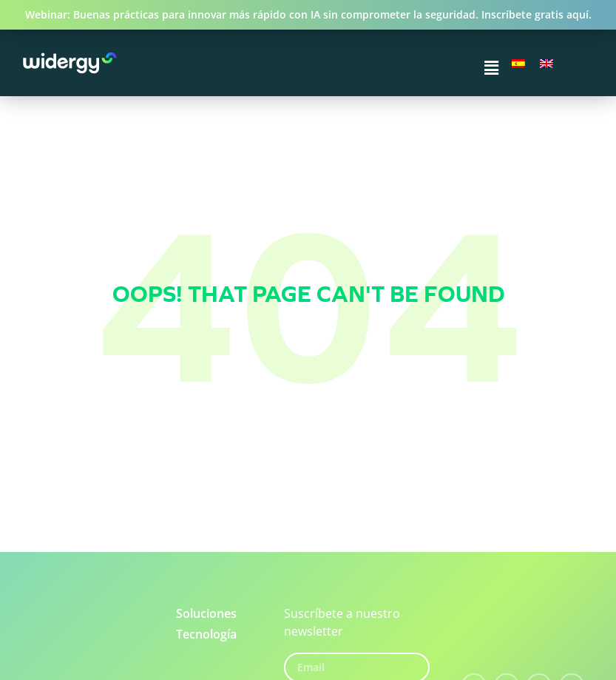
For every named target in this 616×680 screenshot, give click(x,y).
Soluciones (206, 613)
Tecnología (206, 634)
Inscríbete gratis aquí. (537, 14)
